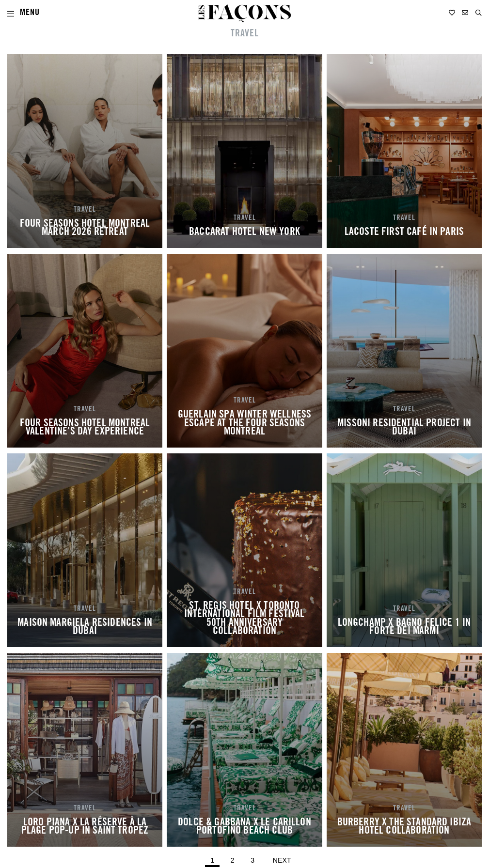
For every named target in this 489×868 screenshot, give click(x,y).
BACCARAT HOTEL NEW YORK (244, 232)
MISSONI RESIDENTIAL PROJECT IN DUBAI (404, 428)
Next (282, 860)
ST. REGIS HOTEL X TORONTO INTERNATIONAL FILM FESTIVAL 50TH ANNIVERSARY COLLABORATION (244, 619)
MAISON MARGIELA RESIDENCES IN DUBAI (85, 628)
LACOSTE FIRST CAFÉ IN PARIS (404, 232)
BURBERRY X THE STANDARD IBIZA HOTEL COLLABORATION (404, 827)
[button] (479, 13)
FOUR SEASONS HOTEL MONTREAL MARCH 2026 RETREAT (85, 229)
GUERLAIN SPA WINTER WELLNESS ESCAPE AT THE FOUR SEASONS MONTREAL (244, 424)
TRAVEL (85, 210)
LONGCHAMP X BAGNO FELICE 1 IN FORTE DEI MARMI (404, 628)
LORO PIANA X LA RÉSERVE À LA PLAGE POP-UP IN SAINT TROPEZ (85, 827)
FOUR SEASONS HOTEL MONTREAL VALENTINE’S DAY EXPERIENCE (85, 428)
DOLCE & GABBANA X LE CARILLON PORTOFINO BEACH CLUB (244, 827)
